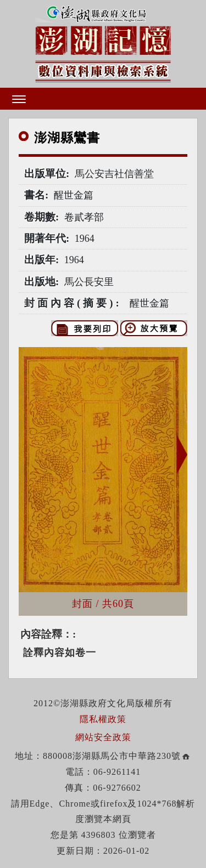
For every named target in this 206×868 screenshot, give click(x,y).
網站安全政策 (103, 737)
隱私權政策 (103, 719)
